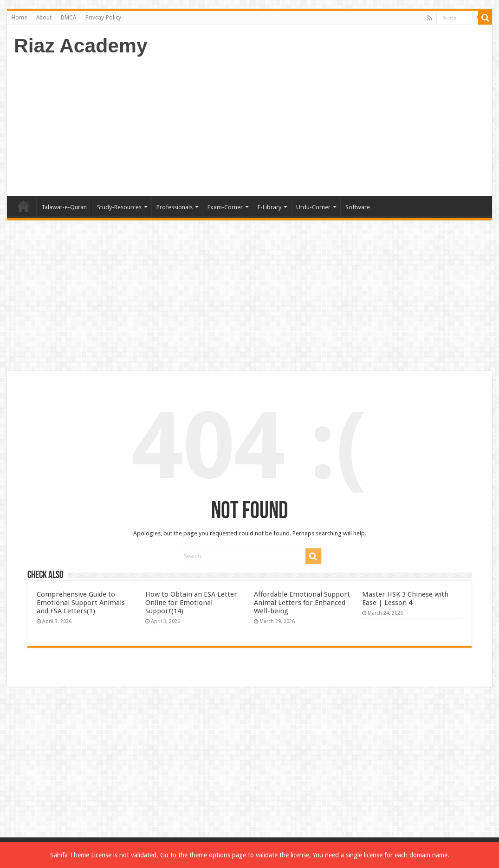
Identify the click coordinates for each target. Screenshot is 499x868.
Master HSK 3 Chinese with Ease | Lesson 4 (405, 598)
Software (358, 207)
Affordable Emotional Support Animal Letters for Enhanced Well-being (302, 603)
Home (19, 18)
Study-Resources (119, 207)
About (44, 18)
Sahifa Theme (70, 855)
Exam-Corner (225, 207)
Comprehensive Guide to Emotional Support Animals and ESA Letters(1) (81, 603)
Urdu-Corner (313, 207)
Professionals (175, 207)
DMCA (68, 18)
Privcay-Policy (103, 18)
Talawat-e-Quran (64, 207)
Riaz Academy (81, 45)
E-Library (269, 207)
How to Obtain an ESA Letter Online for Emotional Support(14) (191, 603)
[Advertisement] (316, 122)
